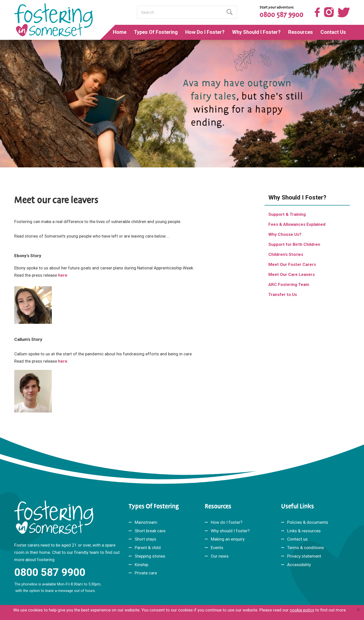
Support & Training (287, 214)
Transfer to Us (283, 294)
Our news (220, 556)
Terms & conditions (306, 548)
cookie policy (302, 610)
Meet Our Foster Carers (292, 264)
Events (217, 548)
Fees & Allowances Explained (297, 224)
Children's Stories (286, 254)
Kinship (141, 565)
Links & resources (304, 531)
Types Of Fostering (156, 32)
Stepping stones (150, 556)
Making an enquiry (228, 539)
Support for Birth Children (294, 244)
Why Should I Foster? (256, 32)
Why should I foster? (230, 531)
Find (230, 12)
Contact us (297, 539)
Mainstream (146, 522)
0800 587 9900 (282, 15)
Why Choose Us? (285, 234)
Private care (146, 573)
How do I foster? (227, 522)
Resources (301, 32)
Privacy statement (304, 556)
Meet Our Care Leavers (292, 274)
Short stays (145, 539)
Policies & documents (308, 522)
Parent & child (148, 548)
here (63, 275)
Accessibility (299, 565)
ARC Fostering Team (289, 284)
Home (120, 32)
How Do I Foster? (205, 32)
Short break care (150, 531)
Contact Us (333, 32)
